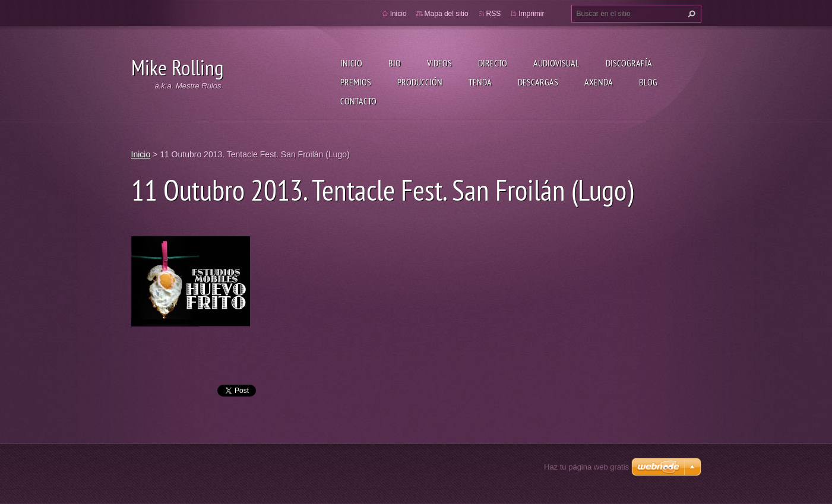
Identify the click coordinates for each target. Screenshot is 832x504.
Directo (493, 63)
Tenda (480, 82)
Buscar (690, 14)
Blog (648, 82)
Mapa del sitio (447, 14)
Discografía (629, 63)
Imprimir (531, 14)
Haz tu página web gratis (586, 467)
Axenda (599, 82)
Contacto (358, 101)
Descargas (538, 82)
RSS (494, 14)
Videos (439, 63)
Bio (395, 63)
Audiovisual (556, 63)
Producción (420, 82)
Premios (356, 82)
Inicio (351, 63)
